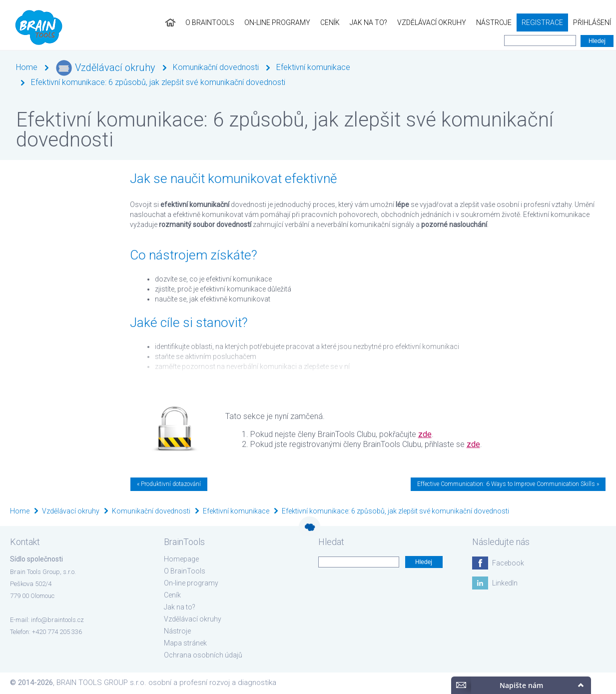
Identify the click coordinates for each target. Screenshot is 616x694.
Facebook (508, 563)
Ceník (330, 22)
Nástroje (494, 22)
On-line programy (277, 22)
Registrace (542, 22)
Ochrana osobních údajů (203, 655)
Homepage (181, 559)
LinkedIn (505, 583)
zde (425, 434)
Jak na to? (368, 22)
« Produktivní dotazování (169, 484)
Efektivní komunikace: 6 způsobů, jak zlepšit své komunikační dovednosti (158, 82)
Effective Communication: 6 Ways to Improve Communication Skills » (508, 484)
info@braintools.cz (57, 620)
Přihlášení (592, 22)
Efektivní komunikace (313, 67)
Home (27, 67)
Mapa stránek (185, 643)
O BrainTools (210, 22)
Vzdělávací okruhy (432, 22)
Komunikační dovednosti (216, 67)
